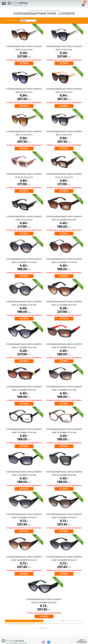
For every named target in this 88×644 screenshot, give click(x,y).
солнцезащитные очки (44, 11)
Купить (24, 63)
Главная (31, 11)
